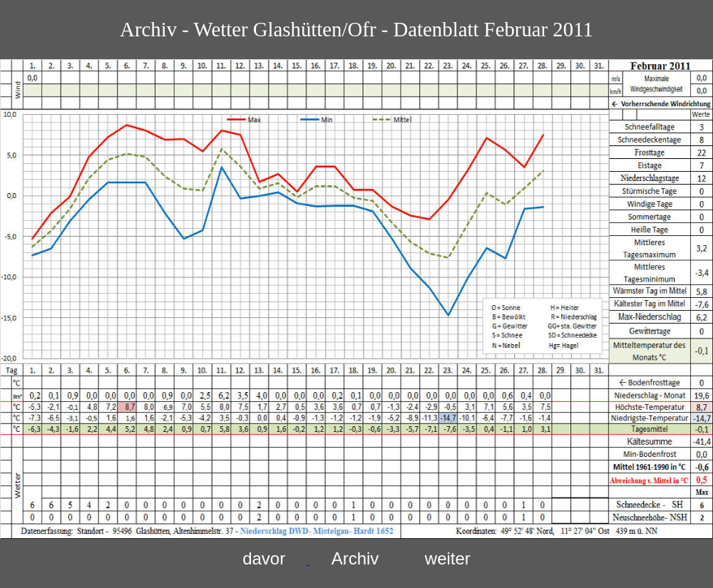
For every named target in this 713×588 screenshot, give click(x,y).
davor (264, 558)
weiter (448, 558)
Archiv (355, 558)
